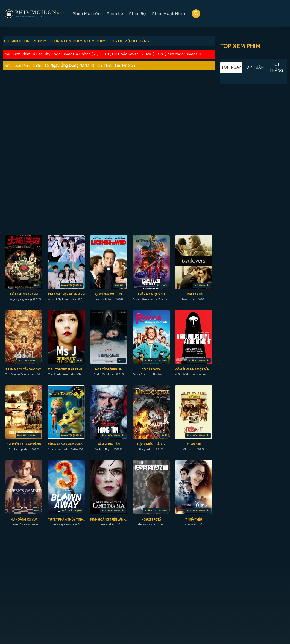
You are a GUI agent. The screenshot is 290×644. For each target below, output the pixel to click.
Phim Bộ (137, 14)
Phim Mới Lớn (87, 14)
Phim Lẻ (115, 14)
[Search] (196, 14)
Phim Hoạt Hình (169, 14)
